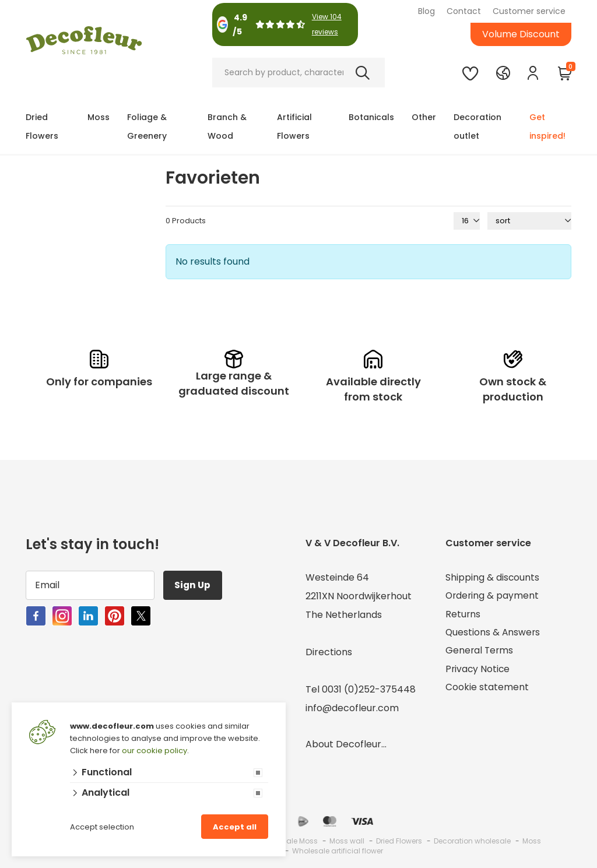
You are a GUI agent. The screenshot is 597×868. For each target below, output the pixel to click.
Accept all (235, 827)
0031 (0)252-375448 (369, 689)
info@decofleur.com (352, 708)
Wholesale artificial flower (338, 851)
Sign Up (194, 585)
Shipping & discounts (493, 577)
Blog (426, 11)
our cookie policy (154, 751)
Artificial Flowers (294, 126)
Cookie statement (487, 689)
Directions (329, 652)
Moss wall (347, 841)
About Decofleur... (346, 744)
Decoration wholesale (472, 841)
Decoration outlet (477, 126)
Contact (464, 11)
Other (424, 117)
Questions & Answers (494, 633)
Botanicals (371, 117)
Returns (463, 615)
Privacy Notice (478, 671)
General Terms (480, 652)
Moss (99, 117)
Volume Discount (521, 34)
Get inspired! (547, 126)
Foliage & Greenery (147, 126)
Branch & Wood (227, 126)
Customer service (529, 11)
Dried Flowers (42, 126)
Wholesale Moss (289, 841)
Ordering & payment (493, 596)
